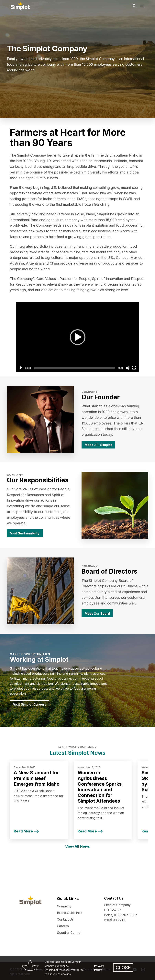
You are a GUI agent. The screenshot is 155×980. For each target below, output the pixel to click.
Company (64, 906)
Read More (23, 831)
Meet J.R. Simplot (98, 445)
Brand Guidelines (70, 913)
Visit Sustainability (25, 533)
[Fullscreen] (134, 368)
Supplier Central (69, 933)
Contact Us (65, 919)
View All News (77, 846)
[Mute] (128, 368)
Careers (63, 926)
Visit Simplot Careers (30, 704)
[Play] (78, 337)
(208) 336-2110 (115, 920)
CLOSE (123, 968)
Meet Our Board (97, 614)
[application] (78, 337)
